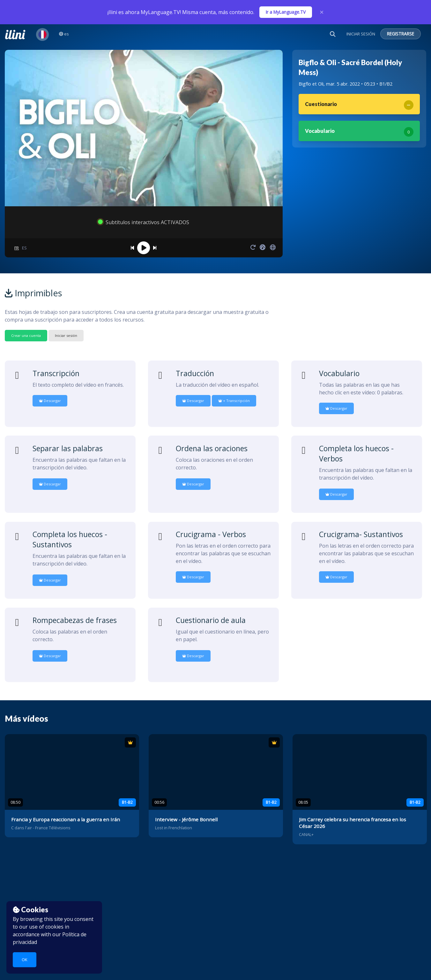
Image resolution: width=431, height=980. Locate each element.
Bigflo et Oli (311, 84)
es (64, 34)
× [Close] (322, 12)
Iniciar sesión (66, 335)
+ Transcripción (234, 401)
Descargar (50, 401)
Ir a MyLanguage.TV (286, 12)
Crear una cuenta (26, 335)
